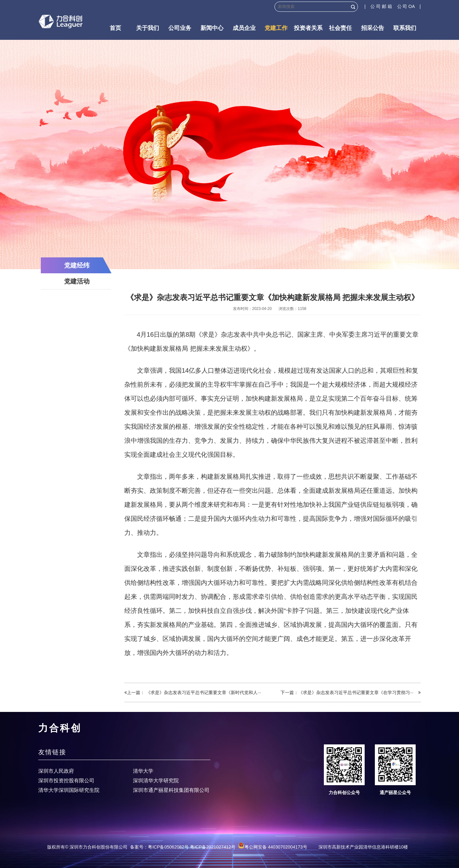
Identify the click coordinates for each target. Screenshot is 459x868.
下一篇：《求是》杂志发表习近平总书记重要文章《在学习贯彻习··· (351, 692)
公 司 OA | (409, 6)
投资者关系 (308, 28)
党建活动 (77, 281)
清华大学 (143, 771)
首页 (115, 28)
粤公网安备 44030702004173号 (273, 847)
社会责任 (340, 28)
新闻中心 (212, 28)
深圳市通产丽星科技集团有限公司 (171, 790)
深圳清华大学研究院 (156, 781)
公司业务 (180, 28)
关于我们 (148, 28)
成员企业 (244, 28)
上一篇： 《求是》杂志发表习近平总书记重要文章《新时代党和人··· (193, 692)
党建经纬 (77, 265)
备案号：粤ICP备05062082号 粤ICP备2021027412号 (183, 847)
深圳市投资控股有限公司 (66, 781)
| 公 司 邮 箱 (381, 6)
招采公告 (373, 28)
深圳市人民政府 (56, 771)
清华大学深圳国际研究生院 (69, 790)
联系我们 (405, 28)
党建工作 (276, 28)
